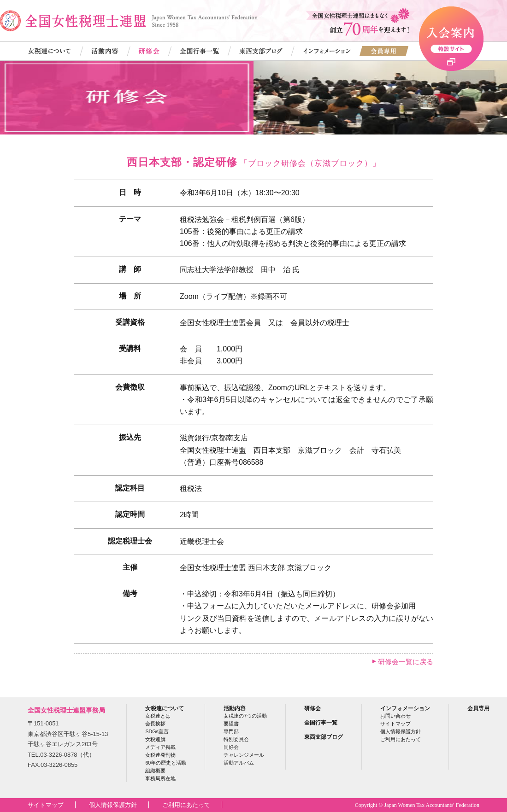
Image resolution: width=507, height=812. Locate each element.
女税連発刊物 (160, 755)
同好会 (231, 747)
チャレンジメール (244, 755)
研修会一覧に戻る (406, 662)
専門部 (231, 731)
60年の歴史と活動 (166, 763)
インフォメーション (405, 708)
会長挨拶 (155, 724)
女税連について (165, 708)
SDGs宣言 (157, 731)
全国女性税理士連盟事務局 (66, 710)
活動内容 (235, 708)
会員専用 (478, 708)
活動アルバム (239, 763)
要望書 (231, 724)
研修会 (312, 708)
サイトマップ (395, 724)
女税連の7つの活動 (245, 716)
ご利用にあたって (401, 739)
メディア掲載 (160, 747)
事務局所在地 (160, 778)
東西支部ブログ (324, 737)
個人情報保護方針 (401, 731)
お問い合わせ (395, 716)
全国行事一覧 (321, 722)
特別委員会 (236, 739)
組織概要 (155, 771)
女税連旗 (155, 739)
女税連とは (158, 716)
